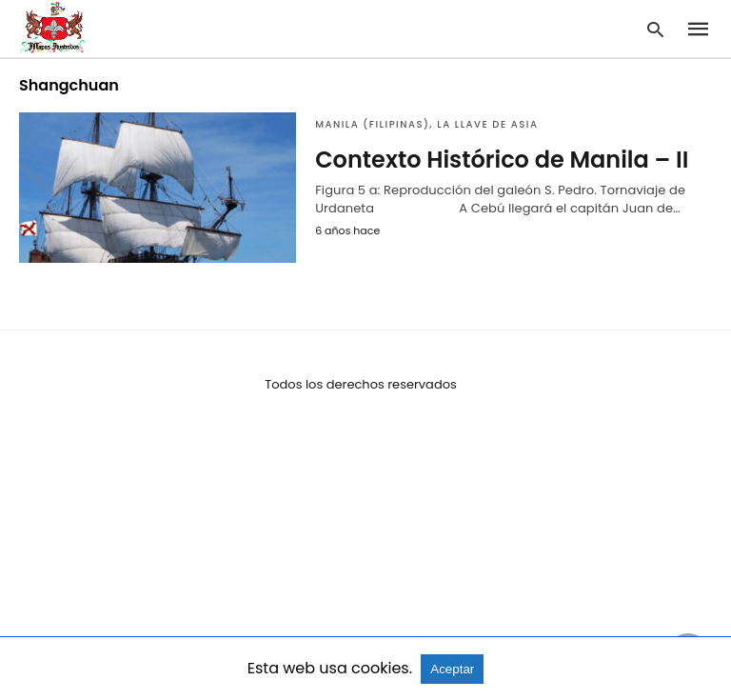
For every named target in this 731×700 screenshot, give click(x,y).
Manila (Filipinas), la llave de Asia (426, 124)
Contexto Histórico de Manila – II (502, 160)
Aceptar (452, 669)
